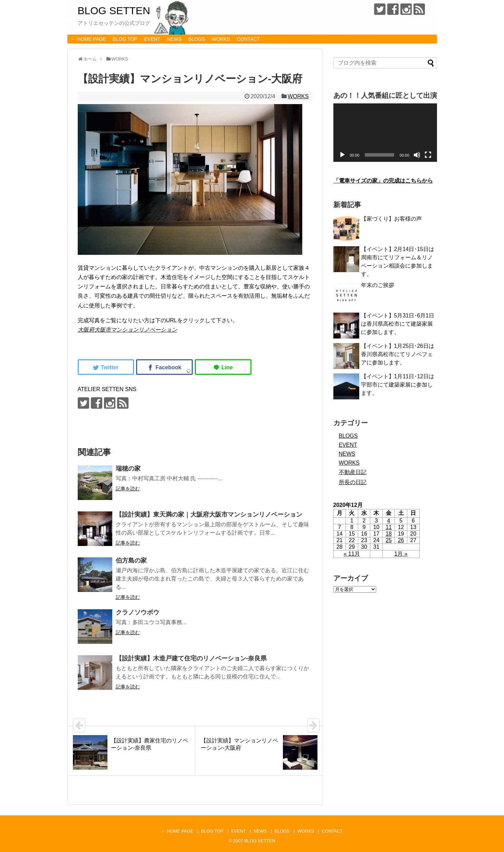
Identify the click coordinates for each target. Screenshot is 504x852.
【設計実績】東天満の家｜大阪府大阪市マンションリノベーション (209, 515)
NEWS (174, 39)
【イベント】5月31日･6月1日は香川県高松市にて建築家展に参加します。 (398, 324)
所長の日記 (353, 482)
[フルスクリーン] (428, 155)
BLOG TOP (125, 39)
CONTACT (248, 39)
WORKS (221, 39)
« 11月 (352, 554)
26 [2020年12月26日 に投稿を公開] (401, 540)
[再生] (342, 155)
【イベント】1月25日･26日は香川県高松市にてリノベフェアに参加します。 (398, 354)
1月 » (401, 554)
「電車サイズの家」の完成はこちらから (383, 181)
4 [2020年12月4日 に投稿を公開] (389, 521)
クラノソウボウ (137, 612)
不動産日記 (353, 472)
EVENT (152, 39)
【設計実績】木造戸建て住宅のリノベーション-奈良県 (191, 658)
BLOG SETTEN (114, 11)
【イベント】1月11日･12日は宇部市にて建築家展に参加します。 (398, 385)
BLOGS (197, 39)
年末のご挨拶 (378, 285)
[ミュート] (417, 155)
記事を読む (128, 489)
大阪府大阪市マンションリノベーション (127, 330)
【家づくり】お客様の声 (391, 219)
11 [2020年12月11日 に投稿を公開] (389, 527)
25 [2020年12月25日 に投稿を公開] (389, 540)
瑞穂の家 (128, 469)
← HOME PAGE (88, 39)
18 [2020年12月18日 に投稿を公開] (389, 534)
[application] (385, 133)
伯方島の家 (131, 561)
